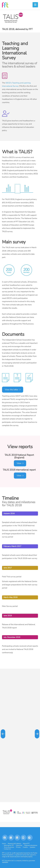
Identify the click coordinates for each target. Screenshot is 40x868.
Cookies (25, 847)
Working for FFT (9, 845)
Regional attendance (31, 845)
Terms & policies (9, 847)
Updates (33, 847)
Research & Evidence (14, 844)
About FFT (26, 844)
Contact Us (7, 849)
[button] (35, 5)
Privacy (18, 847)
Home (4, 844)
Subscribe (19, 845)
